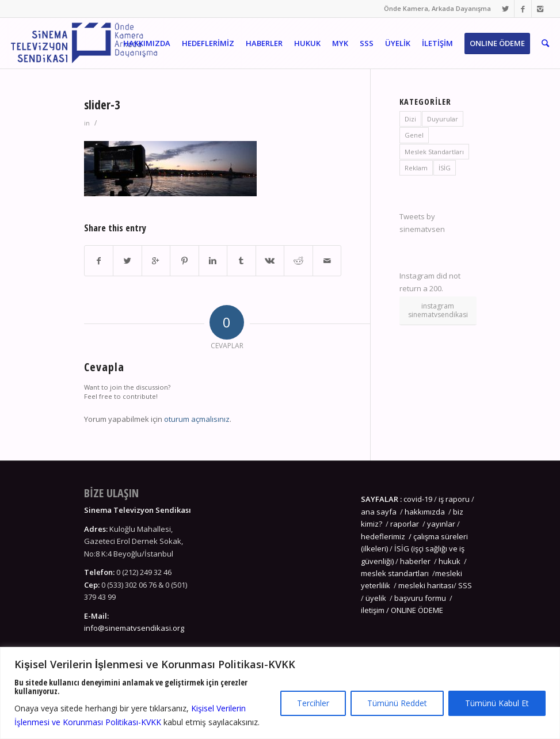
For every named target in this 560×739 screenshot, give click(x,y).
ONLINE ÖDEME (417, 610)
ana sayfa (380, 512)
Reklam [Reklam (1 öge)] (416, 168)
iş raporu (454, 499)
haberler (415, 561)
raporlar (405, 524)
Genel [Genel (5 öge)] (414, 135)
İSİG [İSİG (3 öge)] (445, 168)
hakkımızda (425, 512)
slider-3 (102, 105)
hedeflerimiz (383, 536)
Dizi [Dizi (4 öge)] (410, 119)
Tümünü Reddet (397, 703)
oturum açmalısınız (197, 419)
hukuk (449, 561)
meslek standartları (395, 573)
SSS (465, 585)
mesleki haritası (426, 585)
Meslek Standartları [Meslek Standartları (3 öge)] (434, 152)
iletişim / (376, 610)
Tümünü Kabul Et (497, 703)
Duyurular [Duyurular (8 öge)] (443, 119)
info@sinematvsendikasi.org (134, 628)
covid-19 (418, 499)
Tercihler (313, 703)
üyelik (376, 598)
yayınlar (441, 524)
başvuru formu (421, 598)
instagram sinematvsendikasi (438, 310)
